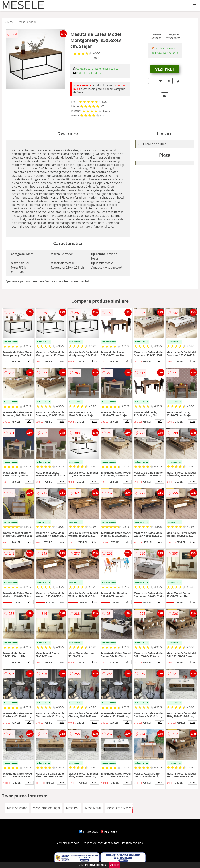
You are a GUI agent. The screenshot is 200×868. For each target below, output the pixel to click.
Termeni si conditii (68, 843)
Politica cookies (132, 843)
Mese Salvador (27, 22)
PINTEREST (110, 832)
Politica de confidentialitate (101, 843)
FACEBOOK (89, 832)
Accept (115, 865)
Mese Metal (93, 808)
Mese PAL (73, 808)
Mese (11, 22)
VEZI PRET (165, 69)
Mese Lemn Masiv (119, 808)
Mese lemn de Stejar (46, 808)
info (29, 361)
